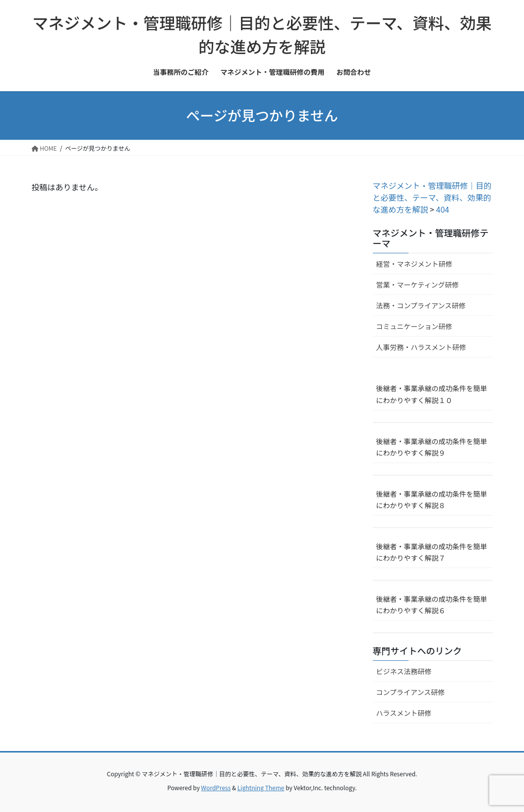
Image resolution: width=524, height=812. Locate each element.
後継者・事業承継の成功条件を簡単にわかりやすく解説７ (432, 552)
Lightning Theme (261, 787)
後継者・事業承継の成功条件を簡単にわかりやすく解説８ (432, 499)
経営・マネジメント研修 (414, 264)
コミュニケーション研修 (414, 326)
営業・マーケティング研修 (418, 285)
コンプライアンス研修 (411, 692)
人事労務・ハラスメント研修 (421, 347)
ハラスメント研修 (404, 713)
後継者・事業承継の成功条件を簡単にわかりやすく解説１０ (432, 394)
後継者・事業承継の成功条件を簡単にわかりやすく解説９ (432, 447)
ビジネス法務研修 (404, 671)
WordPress (216, 787)
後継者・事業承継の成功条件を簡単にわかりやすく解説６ (432, 605)
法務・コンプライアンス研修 (421, 305)
